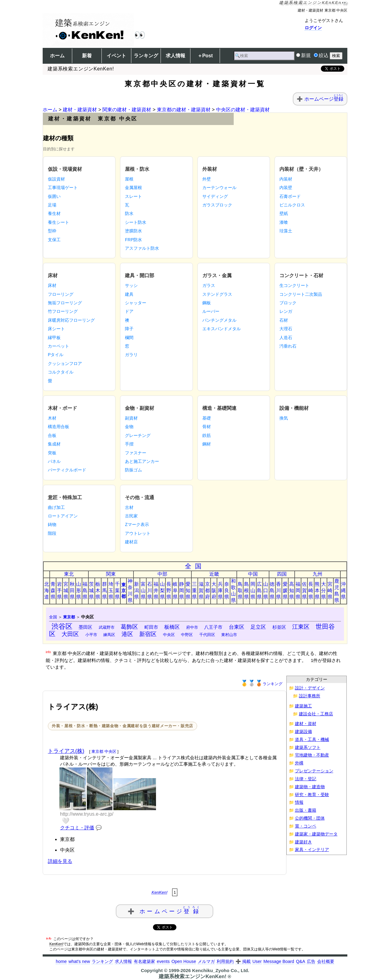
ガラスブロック (217, 205)
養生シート (58, 222)
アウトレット (138, 533)
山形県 (79, 590)
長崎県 (311, 590)
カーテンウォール (219, 188)
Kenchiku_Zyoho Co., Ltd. (220, 970)
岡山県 (253, 590)
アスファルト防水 (142, 248)
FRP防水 (133, 240)
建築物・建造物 (310, 787)
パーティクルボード (67, 470)
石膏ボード (290, 196)
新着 (87, 56)
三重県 (194, 590)
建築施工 (303, 706)
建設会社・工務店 (316, 714)
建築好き (303, 842)
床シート (56, 329)
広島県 (259, 590)
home (61, 961)
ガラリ (131, 355)
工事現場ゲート (63, 188)
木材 (52, 418)
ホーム (57, 56)
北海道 (47, 590)
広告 (311, 961)
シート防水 (136, 222)
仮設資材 (56, 179)
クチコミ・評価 (77, 828)
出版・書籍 (306, 810)
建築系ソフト (308, 748)
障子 (129, 329)
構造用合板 (58, 427)
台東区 (237, 627)
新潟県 (136, 590)
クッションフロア (65, 363)
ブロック (288, 303)
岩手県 (59, 590)
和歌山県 (233, 591)
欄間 (129, 338)
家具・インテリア (312, 850)
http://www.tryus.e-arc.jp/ (87, 814)
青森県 (53, 590)
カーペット (58, 346)
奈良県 (227, 590)
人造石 (286, 338)
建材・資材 (306, 724)
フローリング (61, 294)
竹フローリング (63, 311)
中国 (253, 574)
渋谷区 (62, 626)
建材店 (131, 542)
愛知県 (188, 590)
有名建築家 (144, 961)
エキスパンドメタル (222, 329)
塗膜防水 (133, 231)
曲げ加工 (56, 507)
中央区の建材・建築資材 (243, 110)
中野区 (187, 635)
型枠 (52, 231)
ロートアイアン (63, 516)
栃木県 (98, 590)
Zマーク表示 (137, 524)
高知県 (292, 590)
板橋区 (172, 627)
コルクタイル (61, 372)
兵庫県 (220, 590)
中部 (162, 574)
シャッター (136, 303)
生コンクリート (294, 285)
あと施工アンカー (142, 461)
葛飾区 (129, 627)
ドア (129, 311)
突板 (52, 453)
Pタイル (56, 355)
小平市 (91, 635)
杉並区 (279, 627)
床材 (52, 285)
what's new (79, 961)
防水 (129, 213)
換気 (284, 418)
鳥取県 (240, 590)
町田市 (151, 627)
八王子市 (213, 627)
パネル (54, 461)
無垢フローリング (65, 303)
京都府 (207, 590)
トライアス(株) (66, 751)
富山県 (143, 590)
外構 (299, 763)
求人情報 (175, 56)
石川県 (150, 590)
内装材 (286, 179)
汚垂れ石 (288, 346)
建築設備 (303, 732)
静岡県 (182, 590)
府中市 (192, 627)
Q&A (300, 961)
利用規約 (225, 961)
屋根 (129, 179)
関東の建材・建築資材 (127, 110)
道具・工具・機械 (312, 740)
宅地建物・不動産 (312, 755)
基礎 (207, 418)
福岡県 (298, 590)
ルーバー (211, 311)
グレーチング (138, 435)
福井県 (156, 590)
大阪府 (214, 590)
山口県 (266, 590)
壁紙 (284, 213)
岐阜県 (175, 590)
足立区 (258, 627)
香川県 (278, 590)
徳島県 (272, 590)
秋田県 (72, 590)
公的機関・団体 (310, 818)
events (163, 961)
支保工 (54, 240)
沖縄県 (343, 590)
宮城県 (66, 590)
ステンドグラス (217, 294)
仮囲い (54, 196)
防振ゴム (133, 470)
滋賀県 (201, 590)
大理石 (286, 329)
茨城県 (91, 590)
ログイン (313, 28)
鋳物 (52, 524)
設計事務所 (310, 696)
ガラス (209, 285)
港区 (127, 634)
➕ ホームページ (165, 910)
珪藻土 (286, 231)
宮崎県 (330, 590)
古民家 (131, 516)
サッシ (131, 285)
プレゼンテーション (314, 771)
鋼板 (207, 303)
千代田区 (207, 635)
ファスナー (136, 453)
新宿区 (148, 634)
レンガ (286, 311)
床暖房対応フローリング (71, 320)
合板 (52, 435)
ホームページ (324, 99)
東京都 (124, 590)
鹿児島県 (337, 591)
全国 (195, 566)
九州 (317, 574)
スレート (133, 196)
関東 (111, 574)
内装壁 (286, 188)
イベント (116, 56)
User (257, 961)
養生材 (54, 213)
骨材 (207, 427)
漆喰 (284, 222)
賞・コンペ (306, 826)
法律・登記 (306, 779)
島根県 (246, 590)
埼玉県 (111, 590)
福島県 (85, 590)
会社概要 (326, 961)
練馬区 (109, 635)
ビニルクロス (292, 205)
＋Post (205, 56)
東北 (69, 574)
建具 (129, 294)
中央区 (169, 635)
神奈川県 (130, 591)
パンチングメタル (219, 320)
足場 (52, 205)
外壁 (207, 179)
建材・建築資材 (80, 110)
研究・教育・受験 (312, 795)
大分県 (324, 590)
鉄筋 (207, 435)
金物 (129, 427)
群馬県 (105, 590)
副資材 (131, 418)
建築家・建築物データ (316, 834)
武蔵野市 (107, 627)
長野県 (169, 590)
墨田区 (85, 627)
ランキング (146, 56)
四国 (282, 574)
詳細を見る (60, 861)
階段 (52, 533)
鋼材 (207, 444)
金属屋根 (133, 188)
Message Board (279, 961)
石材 (284, 320)
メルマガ (206, 961)
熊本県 (317, 590)
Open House (184, 961)
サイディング (215, 196)
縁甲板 (54, 338)
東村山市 (229, 635)
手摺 (129, 444)
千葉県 (117, 590)
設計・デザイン (310, 688)
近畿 (214, 574)
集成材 (54, 444)
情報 (299, 802)
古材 (129, 507)
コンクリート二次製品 (301, 294)
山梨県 (162, 590)
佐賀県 (304, 590)
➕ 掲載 (243, 961)
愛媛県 (285, 590)
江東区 (301, 627)
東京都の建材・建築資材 (184, 110)
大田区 (70, 634)
